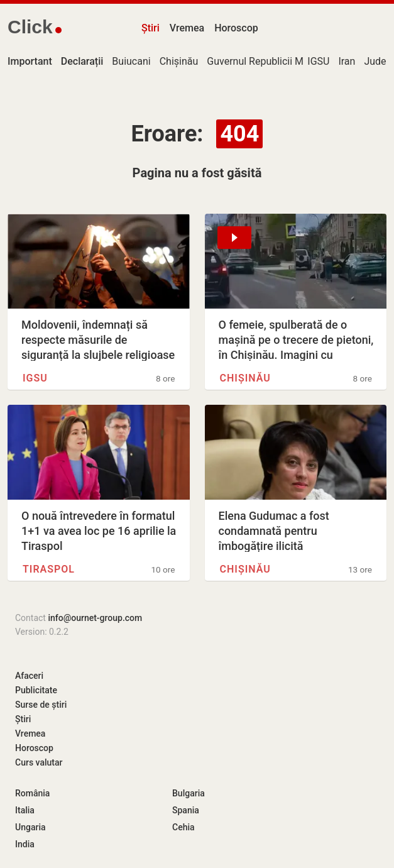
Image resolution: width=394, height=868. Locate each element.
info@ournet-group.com (95, 618)
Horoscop (236, 28)
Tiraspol (49, 569)
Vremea (187, 28)
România (32, 793)
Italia (25, 810)
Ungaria (30, 827)
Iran (347, 61)
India (25, 844)
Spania (186, 810)
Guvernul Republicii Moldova (270, 61)
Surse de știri (41, 705)
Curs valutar (39, 762)
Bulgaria (189, 793)
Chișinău (179, 61)
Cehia (183, 827)
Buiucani (131, 61)
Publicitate (36, 690)
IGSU (318, 61)
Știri (150, 28)
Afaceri (29, 676)
